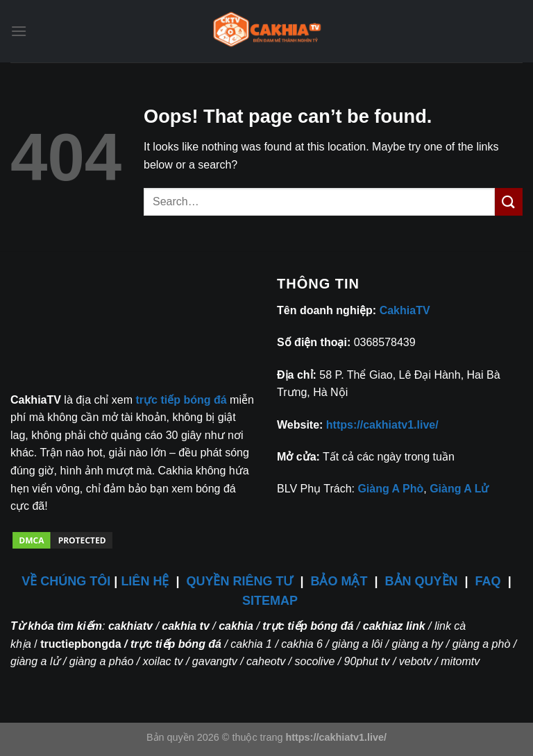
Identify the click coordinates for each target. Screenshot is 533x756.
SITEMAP (270, 601)
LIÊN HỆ (145, 581)
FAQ (488, 581)
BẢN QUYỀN (422, 581)
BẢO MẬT (339, 581)
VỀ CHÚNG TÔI (66, 581)
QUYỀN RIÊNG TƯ (241, 581)
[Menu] (19, 31)
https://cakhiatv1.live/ (382, 425)
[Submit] (509, 201)
